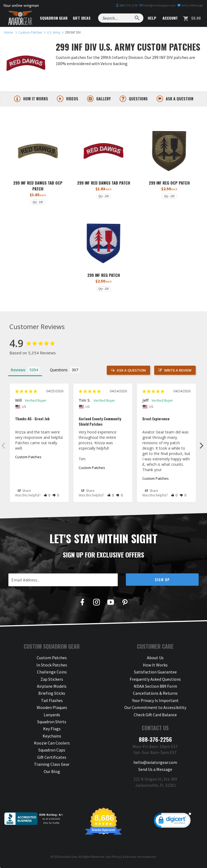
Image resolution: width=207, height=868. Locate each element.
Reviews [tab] (18, 372)
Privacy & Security (124, 859)
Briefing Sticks (52, 695)
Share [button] (24, 493)
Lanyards (52, 717)
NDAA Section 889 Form (155, 688)
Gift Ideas (82, 18)
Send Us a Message (155, 771)
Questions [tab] (59, 372)
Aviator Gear (69, 859)
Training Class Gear (52, 766)
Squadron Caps (52, 752)
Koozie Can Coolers (52, 745)
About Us (155, 660)
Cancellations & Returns (155, 695)
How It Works (155, 667)
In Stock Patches (52, 667)
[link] (172, 824)
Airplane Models (52, 688)
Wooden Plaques (52, 709)
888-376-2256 (127, 5)
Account (170, 18)
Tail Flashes (52, 702)
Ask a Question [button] (131, 372)
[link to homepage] (8, 32)
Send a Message (190, 5)
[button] (47, 497)
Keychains (52, 738)
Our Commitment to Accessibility (155, 709)
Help (151, 18)
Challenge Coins (52, 674)
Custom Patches (28, 459)
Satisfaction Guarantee (155, 674)
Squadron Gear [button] (54, 18)
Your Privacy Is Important (155, 702)
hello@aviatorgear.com (158, 5)
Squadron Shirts (52, 724)
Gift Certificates (52, 759)
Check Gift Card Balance (155, 717)
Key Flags (52, 731)
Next (202, 447)
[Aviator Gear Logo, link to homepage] (20, 18)
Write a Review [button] (178, 372)
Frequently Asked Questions (155, 681)
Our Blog (52, 773)
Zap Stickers (52, 681)
